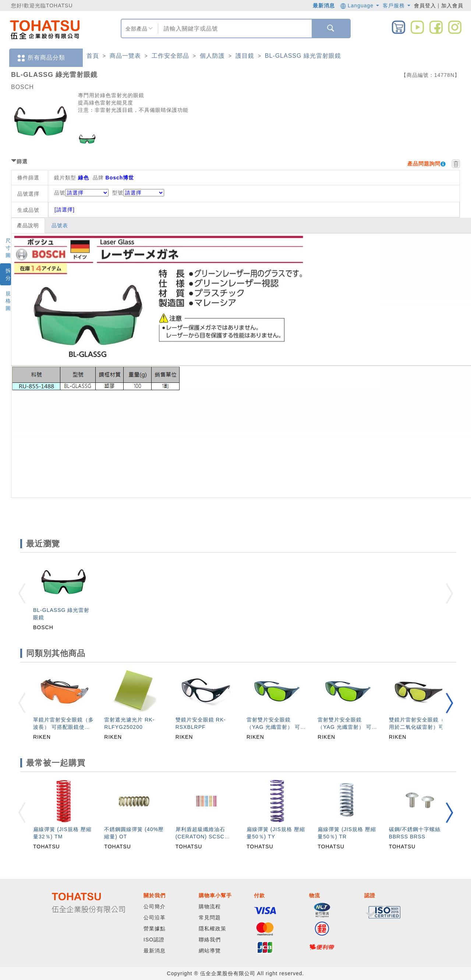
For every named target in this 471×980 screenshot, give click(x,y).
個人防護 (212, 56)
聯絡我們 (210, 940)
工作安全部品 (170, 56)
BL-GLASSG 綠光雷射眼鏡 (303, 56)
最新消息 (324, 6)
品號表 (60, 225)
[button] (449, 703)
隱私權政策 (213, 929)
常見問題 (210, 917)
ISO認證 (154, 940)
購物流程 (210, 906)
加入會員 (452, 6)
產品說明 (28, 225)
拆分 (8, 274)
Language (360, 6)
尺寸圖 (8, 248)
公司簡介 (155, 906)
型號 (138, 193)
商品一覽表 (125, 56)
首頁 (93, 56)
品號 (81, 193)
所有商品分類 (41, 58)
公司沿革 (155, 917)
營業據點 (155, 929)
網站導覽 (210, 951)
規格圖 (8, 301)
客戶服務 (396, 6)
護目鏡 (245, 56)
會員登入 (425, 6)
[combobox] (234, 28)
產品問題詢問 (424, 164)
